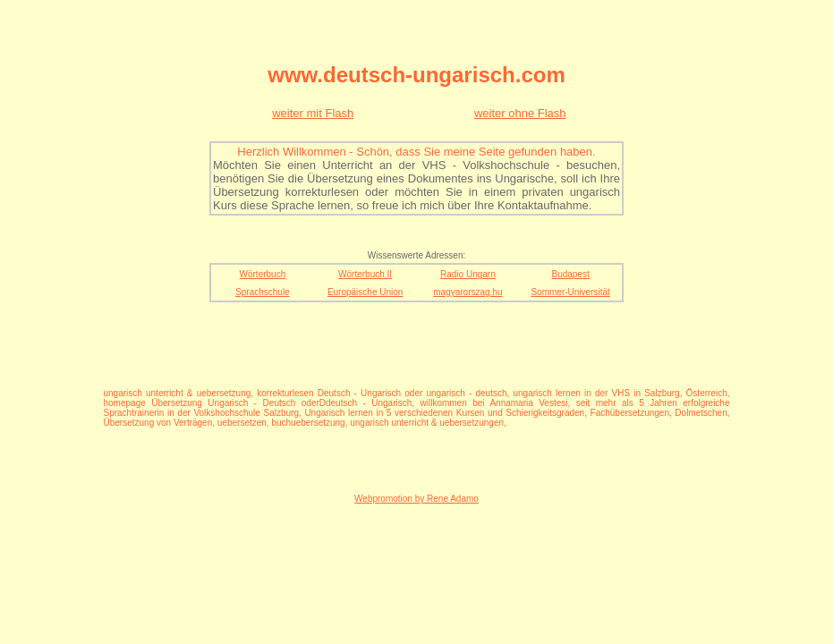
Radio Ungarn (468, 274)
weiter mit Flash (313, 113)
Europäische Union (365, 292)
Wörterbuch (263, 274)
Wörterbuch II (365, 274)
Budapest (570, 274)
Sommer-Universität (570, 292)
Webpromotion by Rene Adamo (416, 499)
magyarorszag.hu (467, 292)
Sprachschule (263, 292)
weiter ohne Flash (520, 113)
